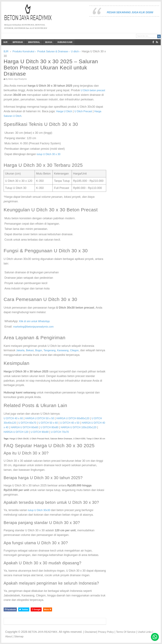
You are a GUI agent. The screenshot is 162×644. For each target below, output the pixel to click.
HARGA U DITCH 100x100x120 (79, 427)
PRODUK (18, 42)
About (9, 636)
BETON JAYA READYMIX (43, 632)
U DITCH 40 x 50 (70, 423)
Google (36, 609)
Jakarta (20, 350)
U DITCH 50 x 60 (48, 423)
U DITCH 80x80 (49, 427)
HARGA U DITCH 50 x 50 (40, 418)
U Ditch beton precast (93, 90)
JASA (49, 42)
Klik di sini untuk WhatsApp (34, 321)
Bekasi (30, 350)
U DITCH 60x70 (27, 423)
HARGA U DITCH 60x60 (24, 427)
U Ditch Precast (83, 111)
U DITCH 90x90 (40, 432)
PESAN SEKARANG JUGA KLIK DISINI (130, 12)
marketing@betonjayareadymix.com (33, 327)
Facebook (10, 609)
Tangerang (50, 350)
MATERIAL (34, 42)
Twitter (24, 609)
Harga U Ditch (64, 111)
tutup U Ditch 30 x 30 (48, 154)
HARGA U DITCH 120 (16, 432)
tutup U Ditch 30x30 (39, 510)
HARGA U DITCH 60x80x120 (73, 418)
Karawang (63, 350)
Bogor (39, 350)
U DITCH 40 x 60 (13, 418)
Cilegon (74, 350)
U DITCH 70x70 (60, 432)
